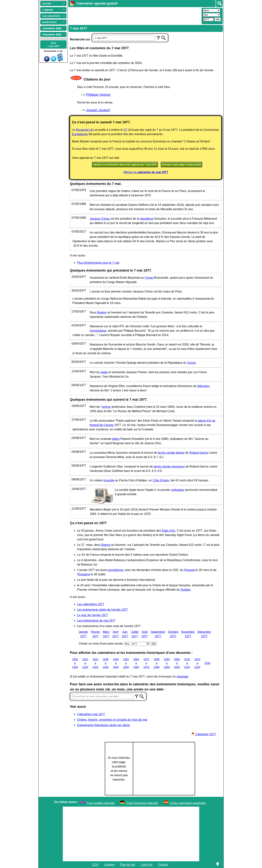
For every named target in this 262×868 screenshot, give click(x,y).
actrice (106, 407)
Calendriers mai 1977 (91, 714)
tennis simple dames (171, 453)
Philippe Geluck (98, 95)
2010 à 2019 (187, 663)
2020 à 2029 (197, 663)
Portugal (189, 570)
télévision (204, 386)
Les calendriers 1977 (91, 604)
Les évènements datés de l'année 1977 (103, 610)
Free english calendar (101, 803)
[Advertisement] (134, 16)
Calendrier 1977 (204, 734)
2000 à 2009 (177, 663)
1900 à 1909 (75, 663)
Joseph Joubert (98, 110)
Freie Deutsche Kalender (142, 803)
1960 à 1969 (136, 663)
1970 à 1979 (146, 663)
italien (116, 439)
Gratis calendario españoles (188, 803)
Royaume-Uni (85, 130)
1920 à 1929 (95, 663)
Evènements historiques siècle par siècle (103, 725)
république (147, 219)
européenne (116, 570)
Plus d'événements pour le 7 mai (98, 263)
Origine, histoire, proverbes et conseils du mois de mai (112, 719)
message (182, 676)
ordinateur (178, 490)
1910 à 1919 (85, 663)
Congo (149, 278)
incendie (109, 480)
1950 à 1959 (126, 663)
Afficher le (146, 172)
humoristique (98, 331)
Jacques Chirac (100, 219)
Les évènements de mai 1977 (96, 621)
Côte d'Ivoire (161, 480)
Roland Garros (199, 453)
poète (104, 372)
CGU (95, 864)
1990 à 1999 (167, 663)
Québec (186, 590)
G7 (125, 130)
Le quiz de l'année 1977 (93, 615)
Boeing (102, 312)
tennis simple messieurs (169, 467)
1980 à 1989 (156, 663)
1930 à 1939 (106, 663)
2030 (207, 663)
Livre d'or (147, 864)
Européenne (80, 134)
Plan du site (128, 864)
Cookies (109, 864)
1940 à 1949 (116, 663)
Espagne (84, 574)
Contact (163, 864)
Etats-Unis (168, 531)
